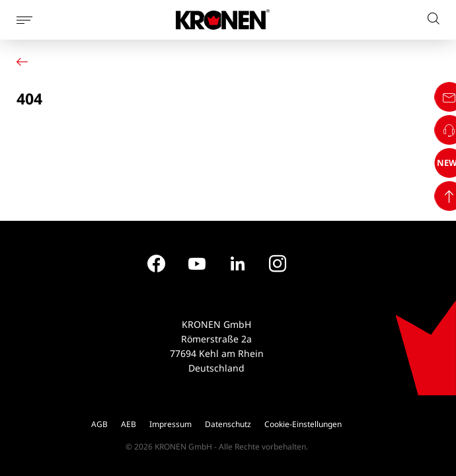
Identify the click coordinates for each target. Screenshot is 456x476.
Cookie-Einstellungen (303, 423)
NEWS (432, 418)
